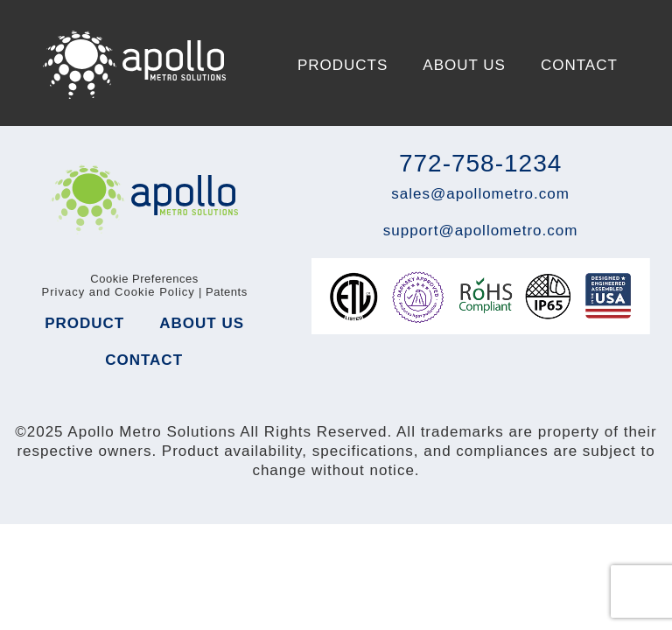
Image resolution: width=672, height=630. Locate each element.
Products (343, 65)
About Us (464, 65)
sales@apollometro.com (480, 194)
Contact (579, 65)
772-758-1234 (480, 163)
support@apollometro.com (481, 231)
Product (84, 323)
